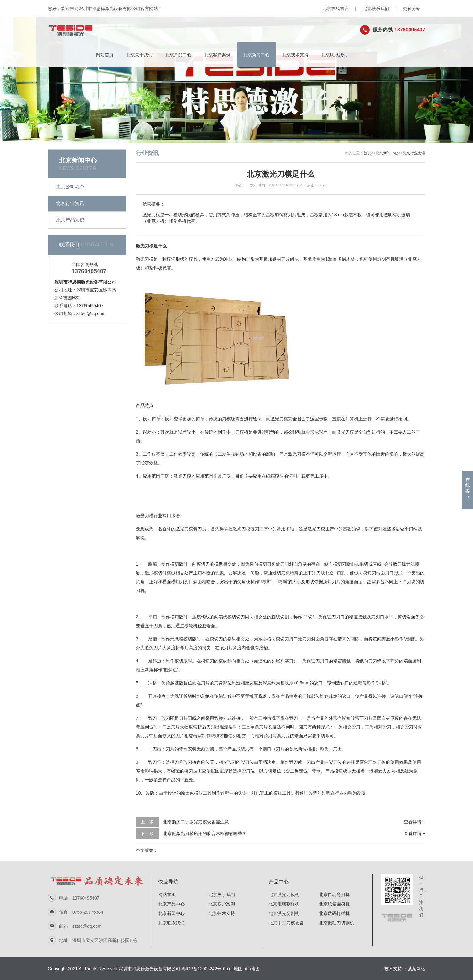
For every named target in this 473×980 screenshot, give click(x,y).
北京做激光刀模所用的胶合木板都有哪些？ (205, 833)
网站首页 (105, 55)
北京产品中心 (178, 55)
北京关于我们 (139, 55)
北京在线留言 (336, 8)
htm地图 (251, 969)
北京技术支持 (295, 55)
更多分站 (412, 8)
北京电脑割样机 (284, 904)
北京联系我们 (376, 8)
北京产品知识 (70, 220)
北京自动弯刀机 (334, 894)
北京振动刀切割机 (337, 923)
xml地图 (235, 969)
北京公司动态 (70, 187)
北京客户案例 (217, 55)
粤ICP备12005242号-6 (203, 969)
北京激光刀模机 (284, 894)
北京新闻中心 (256, 55)
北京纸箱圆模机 (334, 904)
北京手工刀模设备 (286, 923)
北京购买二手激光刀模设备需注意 (196, 822)
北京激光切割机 (284, 913)
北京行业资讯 (70, 203)
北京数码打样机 (334, 913)
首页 (367, 153)
